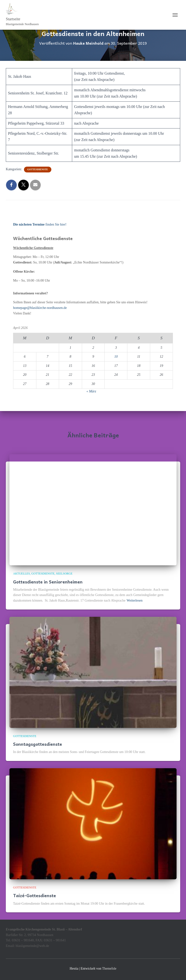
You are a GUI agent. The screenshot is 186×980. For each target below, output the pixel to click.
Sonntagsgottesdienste (38, 744)
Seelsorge (64, 574)
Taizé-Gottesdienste (35, 895)
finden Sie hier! (40, 224)
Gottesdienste (38, 169)
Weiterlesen (135, 600)
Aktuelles (21, 574)
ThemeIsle (109, 969)
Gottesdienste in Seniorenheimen (48, 582)
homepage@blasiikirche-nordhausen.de (40, 308)
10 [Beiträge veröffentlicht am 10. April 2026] (116, 357)
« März (91, 391)
